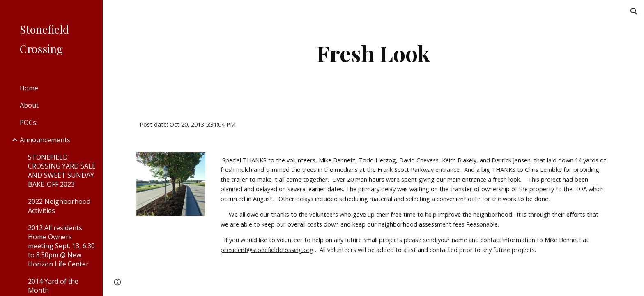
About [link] (29, 105)
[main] (373, 53)
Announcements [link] (45, 140)
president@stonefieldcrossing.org (267, 250)
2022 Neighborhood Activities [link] (59, 206)
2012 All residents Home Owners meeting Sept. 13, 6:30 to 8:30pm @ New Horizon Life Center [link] (61, 246)
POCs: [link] (29, 123)
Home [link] (29, 88)
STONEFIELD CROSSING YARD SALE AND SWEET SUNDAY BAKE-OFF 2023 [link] (62, 171)
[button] (634, 12)
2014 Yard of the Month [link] (53, 286)
